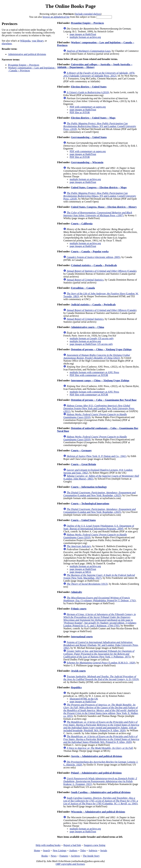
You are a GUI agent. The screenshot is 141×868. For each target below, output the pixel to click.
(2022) (97, 356)
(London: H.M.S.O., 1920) (101, 663)
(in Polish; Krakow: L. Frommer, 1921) (100, 781)
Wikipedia (25, 41)
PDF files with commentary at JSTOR (89, 375)
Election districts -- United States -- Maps (93, 118)
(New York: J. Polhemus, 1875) (99, 654)
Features (64, 856)
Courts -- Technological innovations (90, 504)
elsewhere (7, 44)
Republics (76, 687)
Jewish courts (78, 671)
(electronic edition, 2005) (93, 257)
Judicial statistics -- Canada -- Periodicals (93, 305)
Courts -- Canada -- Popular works (90, 251)
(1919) (101, 678)
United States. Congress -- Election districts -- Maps (99, 187)
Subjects (93, 851)
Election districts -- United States (89, 87)
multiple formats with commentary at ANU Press (94, 372)
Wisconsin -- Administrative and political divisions (98, 812)
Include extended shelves (88, 14)
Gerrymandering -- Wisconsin (87, 162)
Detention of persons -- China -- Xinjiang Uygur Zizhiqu (101, 349)
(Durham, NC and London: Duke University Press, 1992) (101, 645)
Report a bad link (72, 845)
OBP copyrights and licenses (70, 864)
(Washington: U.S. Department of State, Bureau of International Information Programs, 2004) (99, 527)
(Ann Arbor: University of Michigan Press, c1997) (98, 214)
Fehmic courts (79, 609)
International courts (82, 637)
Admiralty (76, 592)
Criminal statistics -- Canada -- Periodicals (94, 265)
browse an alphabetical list (56, 17)
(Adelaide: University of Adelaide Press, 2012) (99, 74)
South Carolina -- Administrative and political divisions (101, 792)
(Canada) (101, 271)
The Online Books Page (70, 6)
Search (46, 851)
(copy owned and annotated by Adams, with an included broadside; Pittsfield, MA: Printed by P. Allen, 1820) (101, 726)
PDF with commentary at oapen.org (88, 107)
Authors (73, 851)
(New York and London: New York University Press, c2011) (99, 408)
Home (37, 851)
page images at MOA (80, 572)
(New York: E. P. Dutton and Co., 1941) (96, 456)
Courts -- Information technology (89, 487)
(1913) (87, 584)
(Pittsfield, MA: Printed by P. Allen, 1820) (101, 739)
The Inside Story (91, 856)
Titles (83, 851)
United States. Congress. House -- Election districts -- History (104, 207)
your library (38, 41)
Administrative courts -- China (87, 327)
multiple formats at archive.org (85, 37)
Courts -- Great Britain (83, 464)
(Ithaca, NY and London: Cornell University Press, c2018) (100, 126)
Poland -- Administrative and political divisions (96, 773)
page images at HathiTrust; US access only (91, 344)
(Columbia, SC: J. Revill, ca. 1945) (101, 801)
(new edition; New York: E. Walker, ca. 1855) (101, 710)
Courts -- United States (83, 520)
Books (45, 856)
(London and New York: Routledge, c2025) (99, 494)
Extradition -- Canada (83, 288)
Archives (75, 856)
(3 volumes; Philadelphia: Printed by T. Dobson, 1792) (99, 599)
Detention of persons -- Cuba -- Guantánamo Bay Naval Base (104, 400)
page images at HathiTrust (83, 34)
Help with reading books (48, 845)
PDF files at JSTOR (80, 112)
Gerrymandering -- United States (89, 137)
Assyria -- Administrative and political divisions (96, 756)
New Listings (60, 851)
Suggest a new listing (95, 845)
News (54, 856)
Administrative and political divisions (27, 54)
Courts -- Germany (81, 450)
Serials (104, 851)
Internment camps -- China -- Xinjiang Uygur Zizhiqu (100, 380)
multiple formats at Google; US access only (92, 338)
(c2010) (88, 92)
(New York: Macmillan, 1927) (99, 576)
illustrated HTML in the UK (84, 699)
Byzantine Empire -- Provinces (24, 65)
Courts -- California (82, 224)
